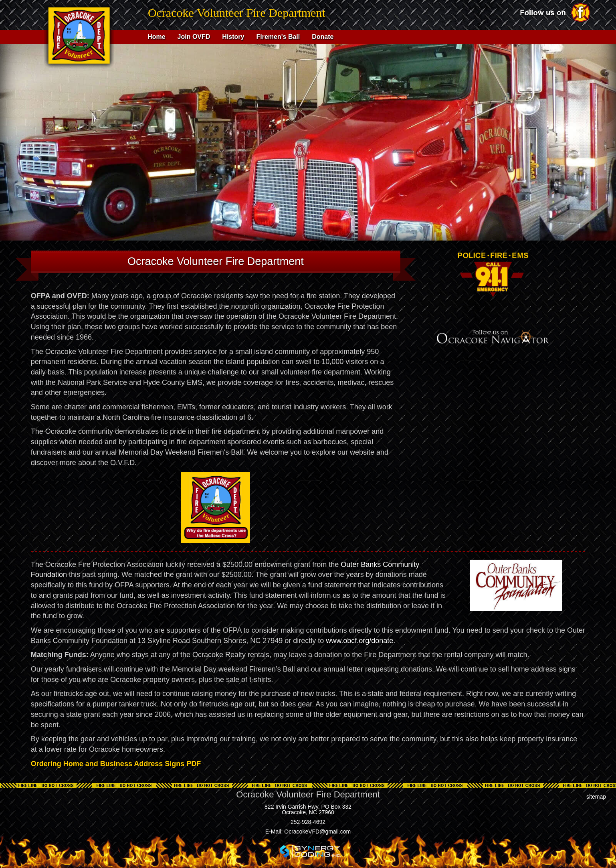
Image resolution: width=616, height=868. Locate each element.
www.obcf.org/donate (360, 641)
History (233, 37)
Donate (323, 37)
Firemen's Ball (278, 37)
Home (156, 37)
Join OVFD (194, 37)
